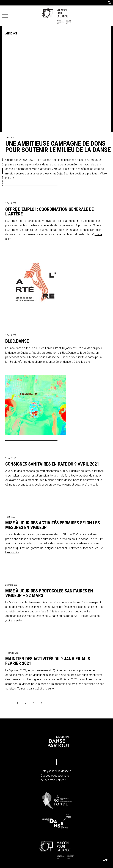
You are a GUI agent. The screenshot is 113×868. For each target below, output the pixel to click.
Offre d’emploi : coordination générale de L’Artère (49, 106)
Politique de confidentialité (27, 822)
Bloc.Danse (17, 236)
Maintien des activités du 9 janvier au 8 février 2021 (48, 556)
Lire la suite (83, 256)
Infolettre (24, 850)
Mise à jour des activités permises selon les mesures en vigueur (53, 420)
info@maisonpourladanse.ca (32, 808)
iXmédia (90, 865)
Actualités (3, 75)
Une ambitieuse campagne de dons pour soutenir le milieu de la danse (58, 41)
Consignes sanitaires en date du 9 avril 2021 (52, 359)
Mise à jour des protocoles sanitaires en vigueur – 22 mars (49, 488)
